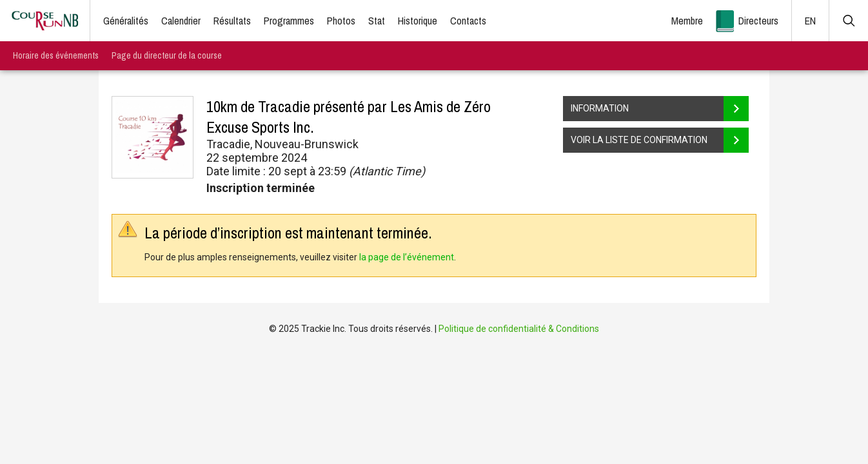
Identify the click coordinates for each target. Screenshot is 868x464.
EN (810, 21)
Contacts (468, 21)
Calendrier (181, 21)
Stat (377, 21)
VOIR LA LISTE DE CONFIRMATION (660, 140)
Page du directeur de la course (167, 55)
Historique (418, 21)
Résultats (232, 21)
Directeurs (758, 21)
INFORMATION (660, 109)
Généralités (126, 21)
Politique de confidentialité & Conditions (519, 329)
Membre (687, 21)
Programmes (289, 21)
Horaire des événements (56, 55)
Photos (341, 21)
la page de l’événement (407, 257)
